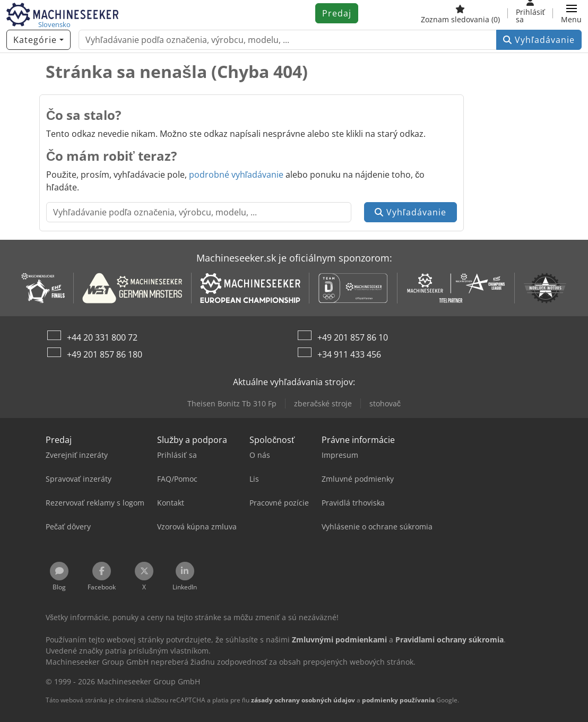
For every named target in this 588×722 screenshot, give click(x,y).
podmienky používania (398, 700)
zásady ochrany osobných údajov (303, 700)
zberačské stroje (323, 403)
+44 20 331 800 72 (102, 337)
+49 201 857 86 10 (353, 337)
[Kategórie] (38, 40)
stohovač (385, 403)
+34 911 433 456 (349, 354)
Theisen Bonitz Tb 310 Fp (232, 403)
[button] (571, 13)
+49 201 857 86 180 (105, 354)
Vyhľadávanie (539, 40)
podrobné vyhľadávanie (236, 175)
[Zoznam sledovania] (460, 13)
